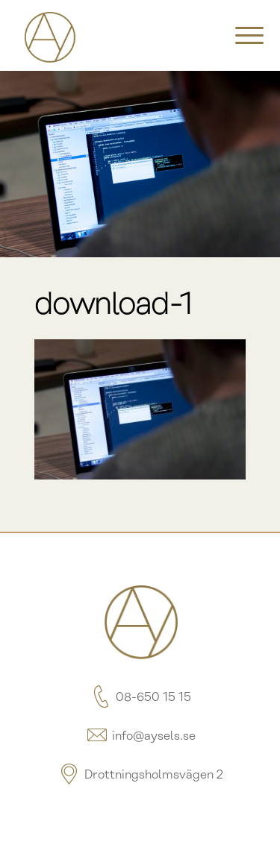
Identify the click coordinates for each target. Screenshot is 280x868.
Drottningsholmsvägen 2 (140, 775)
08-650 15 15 (140, 698)
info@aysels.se (140, 736)
